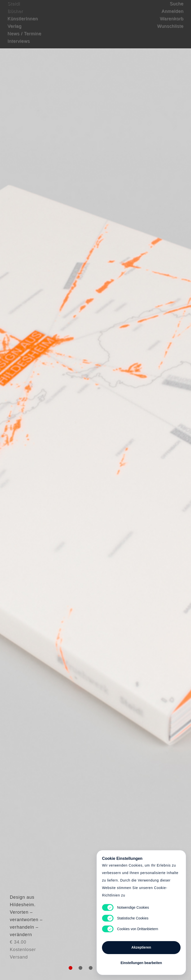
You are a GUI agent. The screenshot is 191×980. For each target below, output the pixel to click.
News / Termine (24, 39)
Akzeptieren (141, 945)
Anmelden (173, 16)
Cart (95, 490)
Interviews (19, 46)
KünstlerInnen (23, 24)
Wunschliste (170, 31)
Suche (177, 9)
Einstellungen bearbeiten (141, 961)
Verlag (14, 31)
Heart (62, 490)
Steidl (14, 9)
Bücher (15, 16)
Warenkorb (172, 24)
